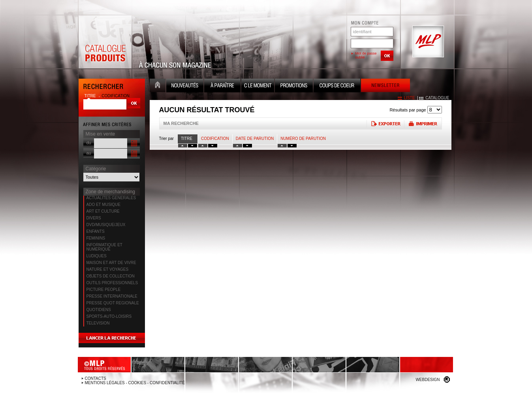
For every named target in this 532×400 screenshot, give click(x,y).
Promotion (294, 86)
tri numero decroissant (292, 146)
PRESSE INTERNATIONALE (112, 296)
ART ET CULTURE (103, 211)
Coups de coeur (337, 86)
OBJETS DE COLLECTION (111, 276)
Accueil (158, 86)
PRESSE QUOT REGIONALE (113, 303)
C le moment (258, 86)
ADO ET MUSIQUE (104, 205)
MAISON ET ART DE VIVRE (111, 263)
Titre (187, 139)
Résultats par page (408, 110)
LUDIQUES (97, 256)
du (89, 143)
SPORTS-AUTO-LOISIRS (109, 316)
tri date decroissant (247, 146)
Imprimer (423, 124)
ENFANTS (96, 231)
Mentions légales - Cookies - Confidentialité (135, 383)
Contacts (96, 378)
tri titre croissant (183, 146)
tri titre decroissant (193, 146)
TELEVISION (98, 323)
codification (116, 96)
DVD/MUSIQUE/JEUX (106, 225)
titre (91, 96)
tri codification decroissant (213, 146)
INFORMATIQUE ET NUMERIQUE (104, 247)
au (89, 153)
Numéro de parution (303, 139)
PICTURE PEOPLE (104, 290)
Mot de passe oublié (366, 55)
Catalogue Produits (105, 42)
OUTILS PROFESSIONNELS (112, 283)
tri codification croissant (203, 146)
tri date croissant (238, 146)
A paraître (222, 86)
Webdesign (428, 380)
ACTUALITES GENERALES (111, 198)
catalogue (437, 98)
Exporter (385, 124)
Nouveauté (185, 86)
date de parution (255, 139)
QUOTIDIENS (99, 310)
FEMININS (96, 238)
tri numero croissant (282, 146)
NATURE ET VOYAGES (108, 269)
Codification (215, 139)
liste (410, 98)
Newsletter (385, 86)
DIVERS (94, 218)
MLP (427, 42)
